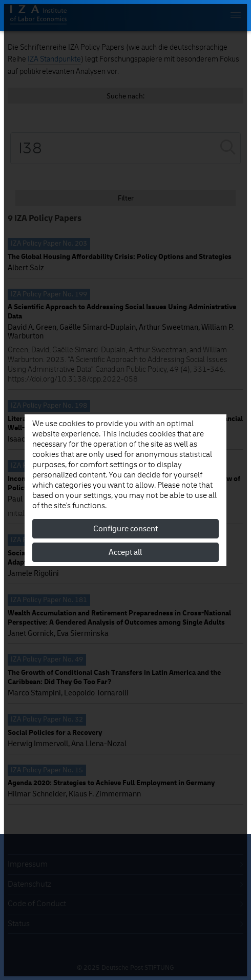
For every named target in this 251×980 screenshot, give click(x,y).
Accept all (125, 552)
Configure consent (126, 529)
